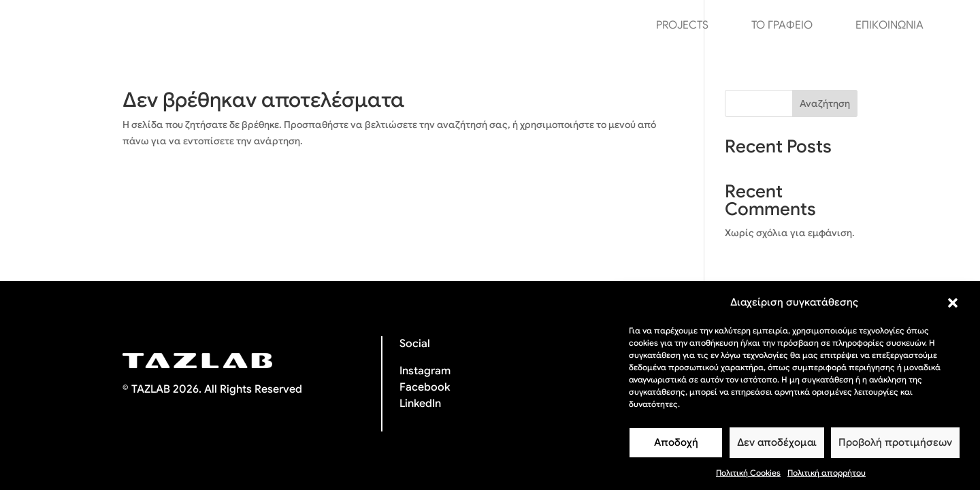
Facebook (425, 387)
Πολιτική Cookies (748, 479)
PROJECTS (682, 26)
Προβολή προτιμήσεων (895, 448)
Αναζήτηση (825, 103)
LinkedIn (420, 404)
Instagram (425, 371)
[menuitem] (952, 25)
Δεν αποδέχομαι (777, 448)
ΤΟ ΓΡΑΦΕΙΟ (782, 26)
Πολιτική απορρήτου (827, 479)
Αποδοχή (676, 448)
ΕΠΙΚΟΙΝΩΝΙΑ (889, 26)
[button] (953, 309)
